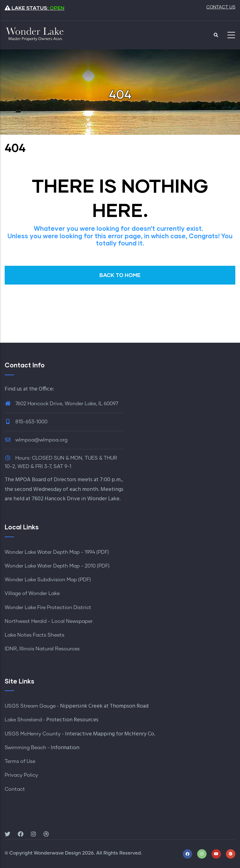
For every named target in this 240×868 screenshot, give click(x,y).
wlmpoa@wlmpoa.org (36, 440)
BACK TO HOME (120, 275)
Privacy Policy (21, 775)
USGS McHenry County (33, 734)
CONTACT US (221, 7)
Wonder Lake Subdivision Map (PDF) (48, 580)
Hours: (23, 458)
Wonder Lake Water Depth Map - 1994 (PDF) (57, 552)
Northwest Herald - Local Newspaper (49, 621)
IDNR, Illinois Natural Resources (42, 649)
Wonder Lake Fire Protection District (48, 608)
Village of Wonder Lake (32, 593)
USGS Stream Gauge (30, 706)
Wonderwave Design (57, 853)
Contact (15, 789)
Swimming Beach (25, 748)
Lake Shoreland (23, 720)
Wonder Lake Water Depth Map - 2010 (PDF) (57, 566)
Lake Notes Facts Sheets (35, 635)
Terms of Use (20, 761)
